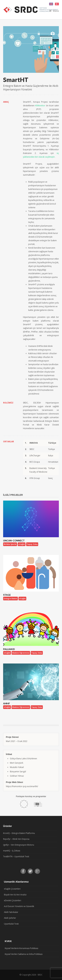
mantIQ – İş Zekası (12, 851)
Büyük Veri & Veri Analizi (15, 895)
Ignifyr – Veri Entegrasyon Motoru (19, 845)
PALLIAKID (9, 649)
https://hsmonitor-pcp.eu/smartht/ (22, 786)
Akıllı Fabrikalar (11, 912)
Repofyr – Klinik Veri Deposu (16, 839)
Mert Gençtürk (17, 763)
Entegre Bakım (10, 598)
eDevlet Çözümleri (13, 900)
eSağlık (22, 544)
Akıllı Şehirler (10, 918)
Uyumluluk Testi (11, 924)
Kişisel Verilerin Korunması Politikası (21, 948)
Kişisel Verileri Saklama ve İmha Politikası (24, 954)
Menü (54, 11)
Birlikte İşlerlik (10, 544)
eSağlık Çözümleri (12, 889)
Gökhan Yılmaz (17, 776)
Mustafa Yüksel (17, 767)
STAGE (7, 595)
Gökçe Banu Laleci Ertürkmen (23, 759)
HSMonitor (40, 106)
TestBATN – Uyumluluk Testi (16, 856)
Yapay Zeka (32, 544)
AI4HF (7, 703)
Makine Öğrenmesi (21, 653)
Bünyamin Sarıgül (18, 772)
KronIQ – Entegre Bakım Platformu (19, 833)
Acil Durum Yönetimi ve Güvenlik (19, 906)
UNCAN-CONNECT (14, 540)
